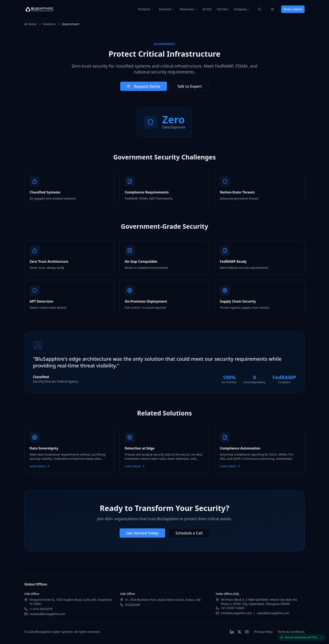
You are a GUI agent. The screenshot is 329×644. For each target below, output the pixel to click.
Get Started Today (142, 533)
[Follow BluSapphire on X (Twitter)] (239, 632)
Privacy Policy (263, 632)
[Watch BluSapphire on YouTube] (247, 632)
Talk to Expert (190, 86)
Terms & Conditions (291, 632)
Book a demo (293, 9)
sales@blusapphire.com (273, 613)
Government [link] (71, 24)
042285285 (133, 605)
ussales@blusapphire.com (47, 614)
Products (146, 9)
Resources (189, 9)
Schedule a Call (189, 533)
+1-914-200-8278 (41, 609)
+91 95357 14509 (232, 608)
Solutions (167, 9)
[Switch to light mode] (272, 9)
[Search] (259, 9)
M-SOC (207, 9)
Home (30, 24)
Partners (223, 9)
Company (242, 9)
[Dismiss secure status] (321, 637)
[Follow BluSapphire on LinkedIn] (232, 632)
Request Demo (144, 86)
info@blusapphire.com (236, 613)
